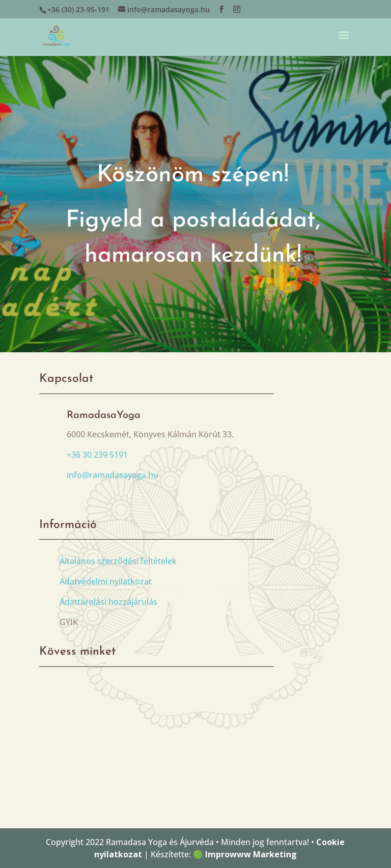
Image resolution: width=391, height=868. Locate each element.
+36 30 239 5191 (97, 455)
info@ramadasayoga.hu (113, 475)
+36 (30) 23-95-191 (78, 9)
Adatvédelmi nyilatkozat (106, 581)
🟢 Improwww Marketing (245, 854)
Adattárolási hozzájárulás (108, 602)
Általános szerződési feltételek (118, 561)
